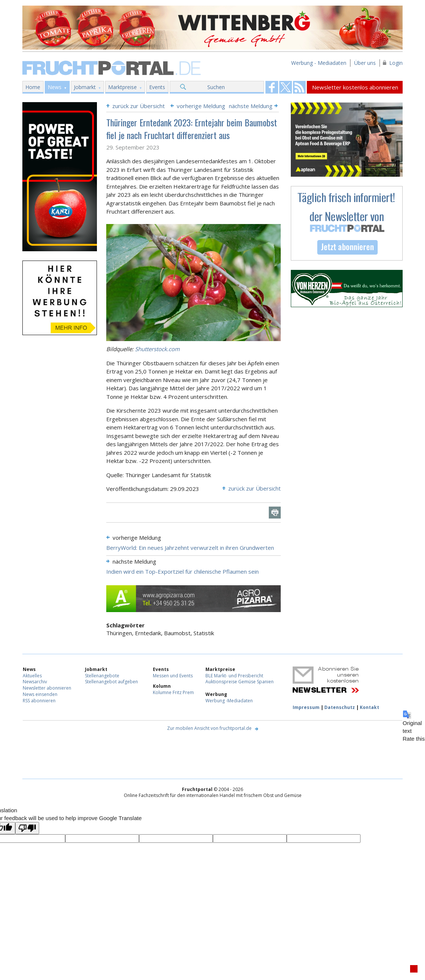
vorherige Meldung (201, 106)
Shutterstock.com (157, 349)
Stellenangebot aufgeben (111, 682)
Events (157, 87)
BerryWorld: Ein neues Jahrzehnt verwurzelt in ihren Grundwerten (190, 548)
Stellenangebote (102, 676)
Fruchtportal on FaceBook (272, 87)
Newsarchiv (35, 682)
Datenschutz (340, 707)
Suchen (216, 87)
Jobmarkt (85, 87)
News (55, 87)
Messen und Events (173, 676)
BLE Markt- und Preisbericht (234, 676)
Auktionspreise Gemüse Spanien (240, 682)
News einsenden (40, 694)
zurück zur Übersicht (138, 106)
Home (33, 87)
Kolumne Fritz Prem (173, 692)
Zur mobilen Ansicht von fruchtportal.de (209, 728)
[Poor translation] (27, 828)
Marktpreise (122, 87)
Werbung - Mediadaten (319, 63)
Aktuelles (32, 676)
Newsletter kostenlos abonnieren (355, 87)
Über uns (365, 63)
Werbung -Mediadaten (229, 701)
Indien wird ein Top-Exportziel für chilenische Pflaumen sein (182, 571)
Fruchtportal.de (113, 67)
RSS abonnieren (39, 701)
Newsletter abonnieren (47, 688)
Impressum (306, 707)
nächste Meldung (251, 106)
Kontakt (369, 707)
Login (396, 63)
